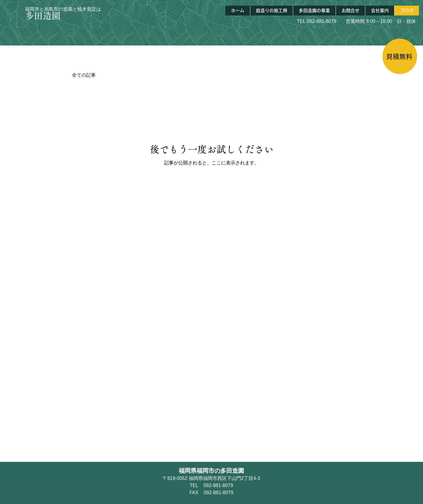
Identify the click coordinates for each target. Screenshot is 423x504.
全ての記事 (84, 75)
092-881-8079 (322, 21)
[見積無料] (400, 56)
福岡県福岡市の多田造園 (211, 471)
